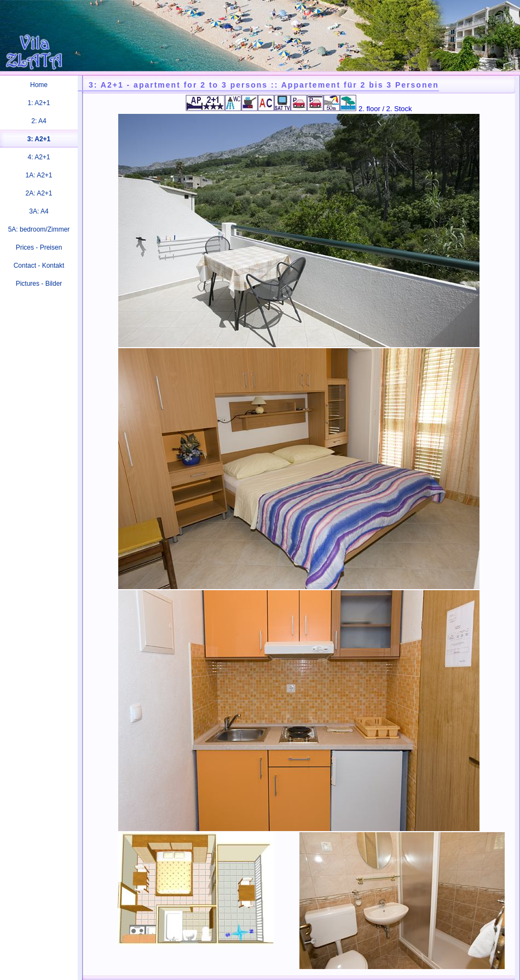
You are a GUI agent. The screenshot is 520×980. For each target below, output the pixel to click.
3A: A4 (39, 211)
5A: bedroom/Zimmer (39, 229)
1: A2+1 (39, 103)
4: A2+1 (39, 157)
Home (39, 85)
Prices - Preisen (39, 247)
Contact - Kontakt (39, 266)
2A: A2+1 (39, 193)
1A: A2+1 (39, 175)
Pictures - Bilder (39, 284)
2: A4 (39, 121)
